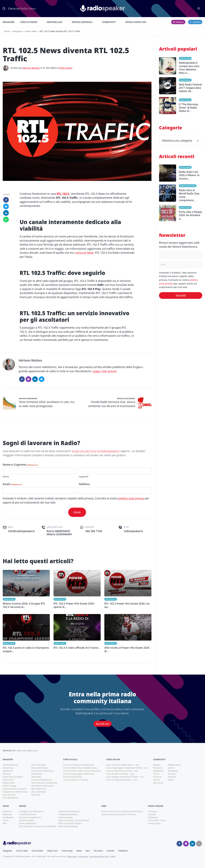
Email (12, 484)
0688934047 (63, 531)
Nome (6, 476)
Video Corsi (52, 851)
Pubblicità (153, 817)
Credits (113, 856)
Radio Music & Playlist (13, 777)
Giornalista (158, 783)
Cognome (83, 476)
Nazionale (7, 811)
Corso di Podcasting (72, 777)
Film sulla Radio (39, 765)
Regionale (7, 814)
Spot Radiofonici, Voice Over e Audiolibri (38, 826)
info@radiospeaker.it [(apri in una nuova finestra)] (21, 531)
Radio (79, 851)
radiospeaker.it (133, 531)
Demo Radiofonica (28, 823)
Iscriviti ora (103, 724)
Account (172, 774)
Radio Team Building (68, 826)
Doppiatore (158, 771)
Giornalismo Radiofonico (43, 786)
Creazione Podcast (28, 814)
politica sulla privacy (131, 498)
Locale (6, 820)
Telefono (84, 484)
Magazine (9, 22)
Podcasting (8, 768)
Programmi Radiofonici (69, 811)
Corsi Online (37, 851)
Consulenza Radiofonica (30, 817)
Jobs (88, 851)
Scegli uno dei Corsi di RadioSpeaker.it (96, 451)
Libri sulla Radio (39, 792)
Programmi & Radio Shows (15, 792)
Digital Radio (9, 783)
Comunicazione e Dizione (14, 789)
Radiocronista (174, 765)
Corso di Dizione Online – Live (120, 774)
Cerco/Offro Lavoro (157, 820)
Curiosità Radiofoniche (42, 780)
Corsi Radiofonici (11, 798)
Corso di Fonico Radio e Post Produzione (82, 771)
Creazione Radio (26, 820)
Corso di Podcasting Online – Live (122, 780)
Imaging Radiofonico (68, 814)
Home (7, 31)
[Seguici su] (199, 844)
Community (109, 22)
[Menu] (199, 9)
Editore (171, 780)
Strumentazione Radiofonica (44, 783)
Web (5, 823)
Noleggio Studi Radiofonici (31, 811)
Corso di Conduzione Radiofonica (79, 765)
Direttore (172, 777)
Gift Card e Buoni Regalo (70, 823)
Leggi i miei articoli (104, 371)
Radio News (31, 31)
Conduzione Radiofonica (42, 771)
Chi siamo (153, 811)
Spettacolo (60, 599)
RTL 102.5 (63, 194)
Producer (157, 777)
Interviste (36, 795)
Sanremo (7, 774)
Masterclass (55, 22)
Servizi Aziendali (82, 22)
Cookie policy (83, 856)
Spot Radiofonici (39, 789)
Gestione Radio (65, 817)
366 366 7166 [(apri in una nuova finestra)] (94, 531)
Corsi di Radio (29, 22)
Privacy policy (72, 856)
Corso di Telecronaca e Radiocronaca (80, 768)
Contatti (152, 814)
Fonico (156, 774)
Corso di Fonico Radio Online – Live (122, 765)
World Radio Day (136, 22)
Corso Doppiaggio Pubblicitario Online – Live (127, 768)
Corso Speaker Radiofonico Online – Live (125, 777)
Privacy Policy (154, 823)
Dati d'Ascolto (9, 795)
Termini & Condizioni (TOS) (99, 856)
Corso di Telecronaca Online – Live (122, 771)
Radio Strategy (10, 786)
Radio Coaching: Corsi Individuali (74, 820)
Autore (171, 768)
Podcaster (158, 768)
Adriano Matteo (31, 68)
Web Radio (36, 777)
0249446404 (64, 534)
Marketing (173, 771)
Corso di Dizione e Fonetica (76, 780)
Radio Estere (9, 780)
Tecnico (157, 780)
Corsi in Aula (22, 851)
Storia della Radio (39, 768)
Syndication (8, 817)
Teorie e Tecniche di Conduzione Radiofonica (122, 811)
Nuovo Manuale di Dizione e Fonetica (119, 814)
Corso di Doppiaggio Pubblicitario (79, 774)
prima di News (84, 253)
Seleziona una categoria (181, 141)
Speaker (157, 765)
